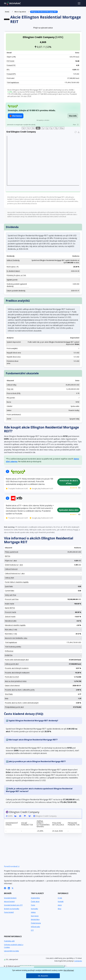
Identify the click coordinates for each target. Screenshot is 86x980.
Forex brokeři (9, 912)
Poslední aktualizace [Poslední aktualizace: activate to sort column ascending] (58, 824)
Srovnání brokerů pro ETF (13, 905)
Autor (60, 905)
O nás (60, 898)
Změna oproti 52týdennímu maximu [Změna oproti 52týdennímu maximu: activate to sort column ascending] (43, 824)
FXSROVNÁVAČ (12, 3)
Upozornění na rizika (11, 951)
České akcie (35, 901)
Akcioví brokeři (9, 901)
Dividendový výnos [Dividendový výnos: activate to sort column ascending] (12, 824)
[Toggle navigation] (79, 3)
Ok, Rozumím (43, 976)
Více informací (69, 970)
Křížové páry (35, 927)
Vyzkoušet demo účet (69, 510)
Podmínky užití (9, 941)
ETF (32, 930)
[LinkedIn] (9, 888)
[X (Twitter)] (13, 888)
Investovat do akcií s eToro (69, 482)
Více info (73, 116)
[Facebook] (5, 888)
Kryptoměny (35, 898)
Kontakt (61, 901)
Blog (59, 909)
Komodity (34, 909)
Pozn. (75, 125)
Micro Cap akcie (20, 12)
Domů (7, 12)
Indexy (33, 912)
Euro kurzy (35, 916)
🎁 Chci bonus (16, 116)
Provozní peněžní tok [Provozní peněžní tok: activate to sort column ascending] (74, 824)
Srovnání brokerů (10, 898)
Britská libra (35, 919)
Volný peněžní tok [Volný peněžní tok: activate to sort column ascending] (27, 824)
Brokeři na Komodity (12, 909)
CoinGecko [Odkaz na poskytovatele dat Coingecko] (78, 961)
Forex (33, 905)
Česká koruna (36, 923)
